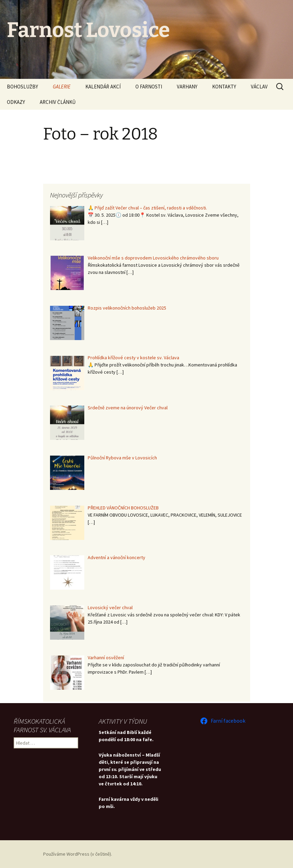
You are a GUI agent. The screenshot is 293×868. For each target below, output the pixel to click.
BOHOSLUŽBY (22, 87)
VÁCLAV (259, 87)
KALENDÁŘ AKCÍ (103, 87)
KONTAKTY (224, 87)
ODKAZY (16, 102)
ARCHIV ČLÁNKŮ (58, 102)
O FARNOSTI (149, 87)
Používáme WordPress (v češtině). (78, 854)
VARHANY (187, 87)
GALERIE (62, 87)
